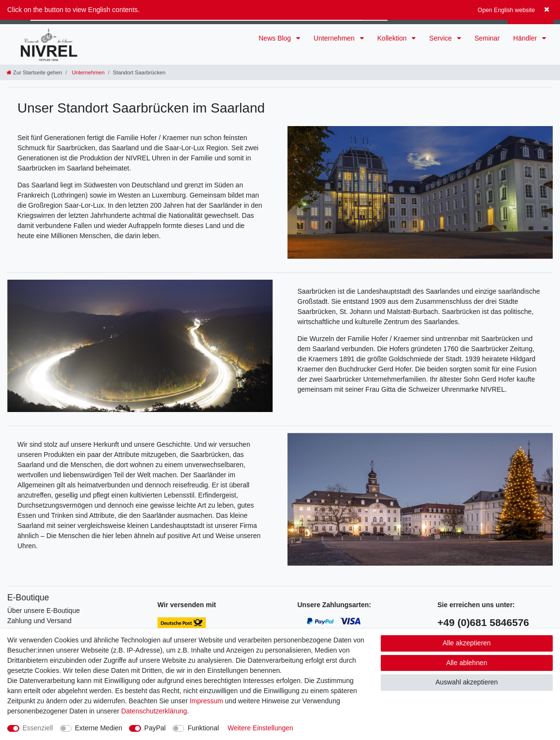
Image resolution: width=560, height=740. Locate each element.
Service (441, 38)
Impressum (206, 701)
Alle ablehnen (467, 663)
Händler (526, 38)
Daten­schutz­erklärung (154, 711)
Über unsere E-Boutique (43, 611)
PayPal (155, 728)
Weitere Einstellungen (260, 728)
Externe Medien (99, 728)
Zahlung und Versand (39, 621)
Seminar (487, 38)
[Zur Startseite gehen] (34, 72)
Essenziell (38, 728)
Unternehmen (335, 38)
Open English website (507, 10)
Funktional (203, 728)
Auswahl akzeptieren (467, 682)
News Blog (276, 38)
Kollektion (393, 38)
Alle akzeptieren (467, 643)
